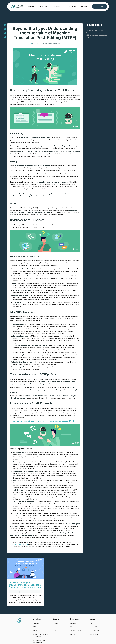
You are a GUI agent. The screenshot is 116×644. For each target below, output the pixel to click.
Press (54, 631)
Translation (37, 623)
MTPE (35, 631)
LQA (35, 627)
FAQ (91, 623)
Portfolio (72, 6)
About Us (56, 623)
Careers (55, 627)
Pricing (84, 6)
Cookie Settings (94, 634)
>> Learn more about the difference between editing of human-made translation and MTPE (42, 421)
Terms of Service (95, 627)
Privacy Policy (94, 631)
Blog (72, 627)
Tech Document (76, 631)
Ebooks (73, 634)
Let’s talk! (100, 6)
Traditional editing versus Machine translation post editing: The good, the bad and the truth (25, 585)
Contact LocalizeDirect (20, 544)
